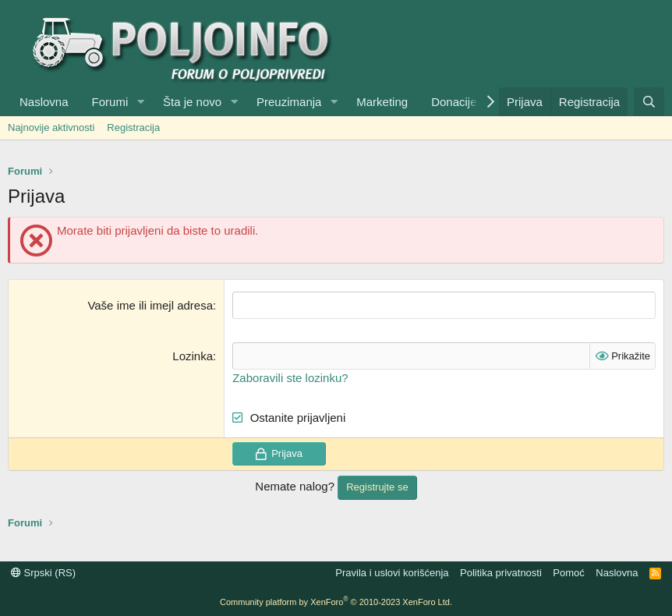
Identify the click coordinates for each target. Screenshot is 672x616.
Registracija (133, 127)
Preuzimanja (289, 102)
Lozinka (193, 356)
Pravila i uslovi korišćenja (392, 573)
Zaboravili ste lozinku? (290, 378)
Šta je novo (192, 102)
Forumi (110, 102)
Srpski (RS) (43, 573)
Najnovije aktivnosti (51, 127)
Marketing (382, 102)
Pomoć (568, 573)
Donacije (454, 102)
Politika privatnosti (501, 573)
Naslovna (44, 102)
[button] (140, 102)
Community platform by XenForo (336, 602)
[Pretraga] (649, 102)
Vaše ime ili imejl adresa (150, 305)
